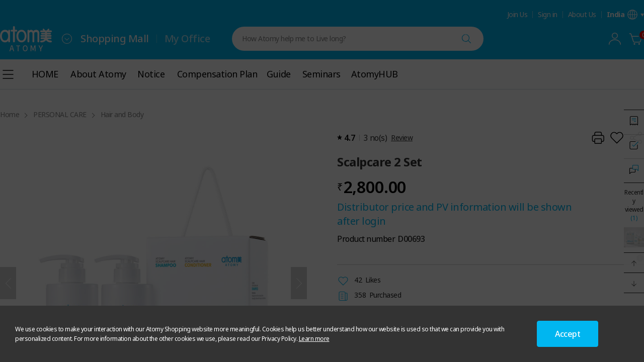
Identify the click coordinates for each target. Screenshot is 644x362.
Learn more (314, 339)
